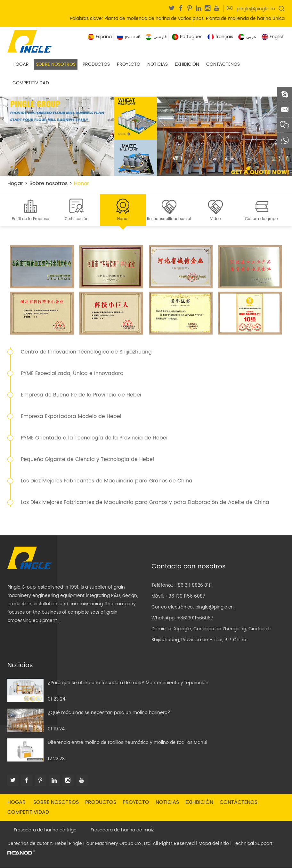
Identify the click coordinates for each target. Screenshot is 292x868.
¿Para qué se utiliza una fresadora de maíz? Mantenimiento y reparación (128, 683)
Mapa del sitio (214, 844)
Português (187, 37)
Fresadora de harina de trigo (45, 830)
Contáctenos (223, 64)
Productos (96, 64)
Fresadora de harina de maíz (122, 830)
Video (215, 219)
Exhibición (187, 64)
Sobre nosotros (56, 64)
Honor (81, 183)
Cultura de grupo (261, 219)
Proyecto (129, 64)
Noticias (158, 64)
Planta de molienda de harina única (245, 18)
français (220, 37)
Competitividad (31, 83)
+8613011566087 (195, 618)
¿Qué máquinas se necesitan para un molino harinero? (109, 713)
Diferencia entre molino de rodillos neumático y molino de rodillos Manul (127, 743)
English (273, 37)
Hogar (21, 64)
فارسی (156, 37)
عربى (247, 37)
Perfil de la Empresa (31, 219)
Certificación (77, 219)
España (100, 37)
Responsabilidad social (169, 219)
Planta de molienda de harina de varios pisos (154, 18)
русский (129, 37)
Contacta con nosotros (189, 567)
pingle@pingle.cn (256, 9)
